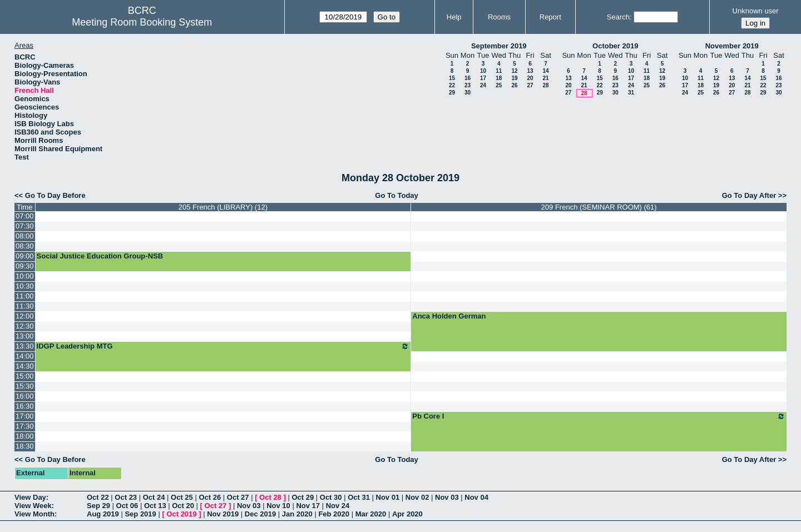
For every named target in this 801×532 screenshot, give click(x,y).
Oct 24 (154, 497)
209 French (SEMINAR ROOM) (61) (599, 207)
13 (530, 71)
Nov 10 (278, 506)
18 (499, 78)
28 (545, 85)
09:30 (25, 266)
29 (452, 93)
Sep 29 (98, 506)
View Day (30, 497)
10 (483, 71)
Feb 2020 (334, 514)
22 (452, 85)
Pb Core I (599, 416)
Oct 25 (182, 497)
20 (530, 78)
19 (514, 78)
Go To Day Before (55, 195)
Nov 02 (417, 497)
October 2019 (615, 46)
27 (530, 85)
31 (631, 93)
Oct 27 (238, 497)
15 (452, 78)
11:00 (25, 296)
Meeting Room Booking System (142, 22)
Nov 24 (338, 506)
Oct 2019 (181, 514)
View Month (34, 514)
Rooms (499, 17)
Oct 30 (331, 497)
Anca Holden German (449, 316)
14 (545, 71)
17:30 (25, 426)
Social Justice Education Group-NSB (100, 256)
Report (550, 17)
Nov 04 (476, 497)
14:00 (25, 356)
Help (454, 17)
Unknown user (756, 11)
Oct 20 (183, 506)
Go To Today (397, 195)
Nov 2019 (223, 514)
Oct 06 (127, 506)
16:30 (25, 406)
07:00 (25, 216)
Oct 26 (210, 497)
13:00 (25, 336)
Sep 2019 (140, 514)
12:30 (25, 326)
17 (483, 78)
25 (499, 85)
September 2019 (499, 46)
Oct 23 (126, 497)
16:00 (25, 396)
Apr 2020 (407, 514)
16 (468, 78)
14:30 (25, 366)
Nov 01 (388, 497)
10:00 (25, 276)
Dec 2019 (260, 514)
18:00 (25, 436)
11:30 (25, 306)
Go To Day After (749, 195)
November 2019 (732, 46)
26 (514, 85)
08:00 (25, 236)
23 (468, 85)
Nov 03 (447, 497)
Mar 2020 (371, 514)
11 (499, 71)
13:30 (25, 346)
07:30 (25, 226)
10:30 (25, 286)
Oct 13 (155, 506)
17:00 (25, 416)
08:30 (25, 246)
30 (468, 93)
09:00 (25, 256)
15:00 (25, 376)
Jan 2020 (297, 514)
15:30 (25, 386)
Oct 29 (303, 497)
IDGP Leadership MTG (223, 346)
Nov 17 (308, 506)
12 (514, 71)
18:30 (25, 446)
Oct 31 (359, 497)
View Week (33, 506)
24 (483, 85)
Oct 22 (98, 497)
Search (618, 17)
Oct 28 (270, 497)
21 (545, 78)
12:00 (25, 316)
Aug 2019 (103, 514)
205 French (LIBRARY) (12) (223, 207)
